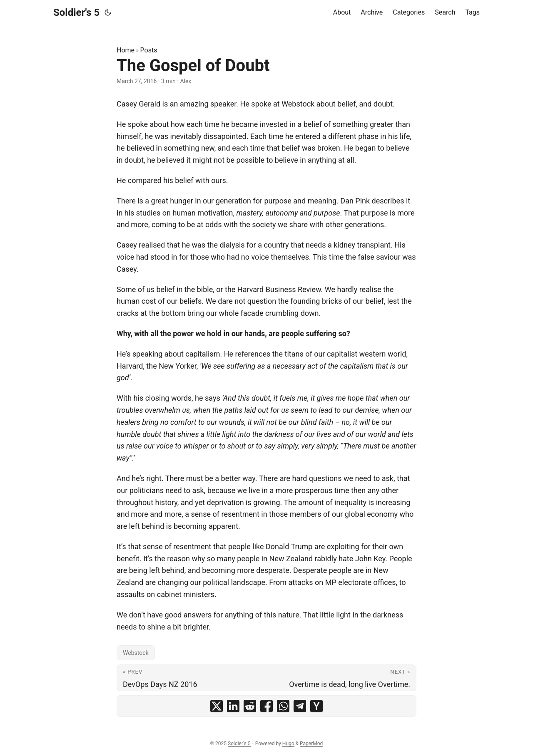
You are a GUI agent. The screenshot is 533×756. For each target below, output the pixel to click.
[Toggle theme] (108, 12)
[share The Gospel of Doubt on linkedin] (233, 706)
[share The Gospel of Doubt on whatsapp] (283, 706)
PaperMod (311, 744)
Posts (149, 50)
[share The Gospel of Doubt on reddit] (250, 706)
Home (126, 50)
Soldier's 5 (76, 12)
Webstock (136, 653)
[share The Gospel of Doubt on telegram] (300, 706)
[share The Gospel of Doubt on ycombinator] (316, 706)
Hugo (288, 744)
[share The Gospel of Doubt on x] (217, 706)
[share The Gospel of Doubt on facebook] (266, 706)
